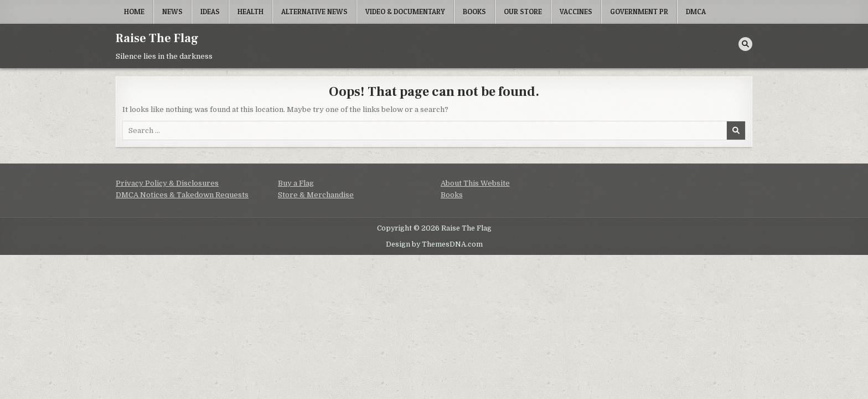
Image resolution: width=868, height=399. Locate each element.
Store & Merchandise (316, 195)
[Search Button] (745, 44)
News (172, 12)
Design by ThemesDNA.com (434, 244)
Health (250, 12)
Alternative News (314, 12)
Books (474, 12)
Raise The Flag (157, 38)
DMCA (696, 12)
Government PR (639, 12)
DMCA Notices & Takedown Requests (182, 195)
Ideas (210, 12)
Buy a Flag (296, 183)
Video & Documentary (405, 12)
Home (134, 12)
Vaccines (576, 12)
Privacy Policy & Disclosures (167, 183)
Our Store (523, 12)
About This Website (475, 183)
